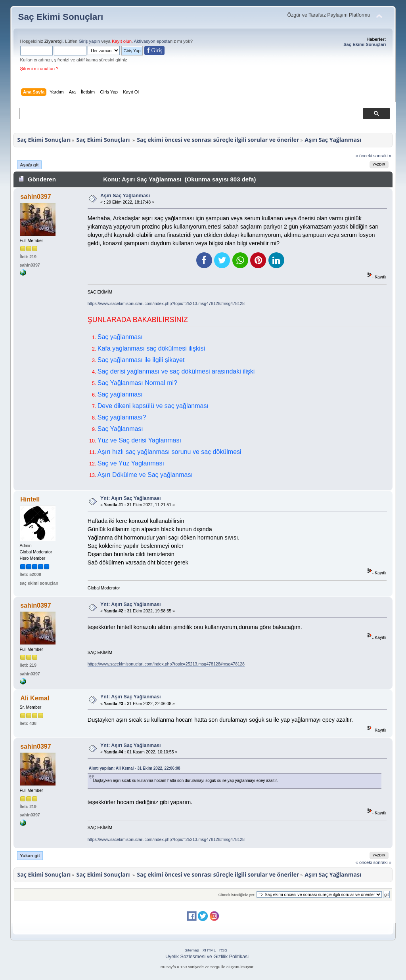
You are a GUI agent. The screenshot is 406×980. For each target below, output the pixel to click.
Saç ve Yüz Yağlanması (131, 463)
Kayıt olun (122, 41)
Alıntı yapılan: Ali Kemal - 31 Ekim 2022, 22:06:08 (135, 768)
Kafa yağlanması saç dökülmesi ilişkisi (151, 348)
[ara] (188, 114)
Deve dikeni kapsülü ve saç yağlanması (153, 406)
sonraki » (383, 156)
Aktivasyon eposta (152, 41)
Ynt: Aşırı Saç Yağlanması (130, 498)
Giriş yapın (89, 41)
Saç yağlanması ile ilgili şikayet (141, 360)
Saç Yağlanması (120, 429)
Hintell (30, 499)
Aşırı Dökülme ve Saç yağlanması (145, 475)
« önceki (364, 156)
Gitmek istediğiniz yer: (237, 895)
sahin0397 (35, 197)
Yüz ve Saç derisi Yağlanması (139, 440)
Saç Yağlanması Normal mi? (137, 383)
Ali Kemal (35, 698)
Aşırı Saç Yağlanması (125, 196)
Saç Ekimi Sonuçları (61, 17)
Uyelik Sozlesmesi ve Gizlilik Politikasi (207, 957)
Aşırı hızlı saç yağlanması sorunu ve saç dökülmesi (169, 452)
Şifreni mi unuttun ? (39, 69)
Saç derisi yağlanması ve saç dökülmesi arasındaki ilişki (176, 371)
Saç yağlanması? (122, 417)
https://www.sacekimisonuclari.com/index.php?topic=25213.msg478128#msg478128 (166, 303)
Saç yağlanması (120, 337)
